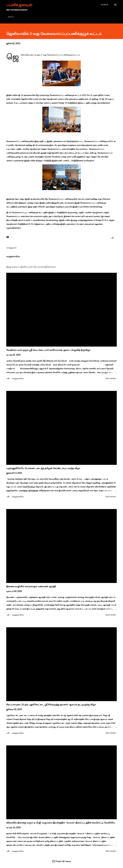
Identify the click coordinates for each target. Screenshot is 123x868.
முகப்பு (11, 17)
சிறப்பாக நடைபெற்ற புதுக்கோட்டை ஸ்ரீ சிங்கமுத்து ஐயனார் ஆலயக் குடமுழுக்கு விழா (51, 704)
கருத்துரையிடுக (13, 256)
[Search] (105, 5)
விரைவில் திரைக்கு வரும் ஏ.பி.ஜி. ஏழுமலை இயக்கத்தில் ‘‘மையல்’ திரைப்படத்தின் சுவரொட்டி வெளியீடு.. (61, 823)
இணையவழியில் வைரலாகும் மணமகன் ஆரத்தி (31, 586)
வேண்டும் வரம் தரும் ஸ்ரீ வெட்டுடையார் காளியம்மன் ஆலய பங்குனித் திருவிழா (48, 350)
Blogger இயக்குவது (61, 861)
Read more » (111, 378)
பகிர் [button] (112, 238)
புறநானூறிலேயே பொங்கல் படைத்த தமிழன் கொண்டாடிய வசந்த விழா (43, 468)
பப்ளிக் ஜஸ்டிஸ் (19, 5)
